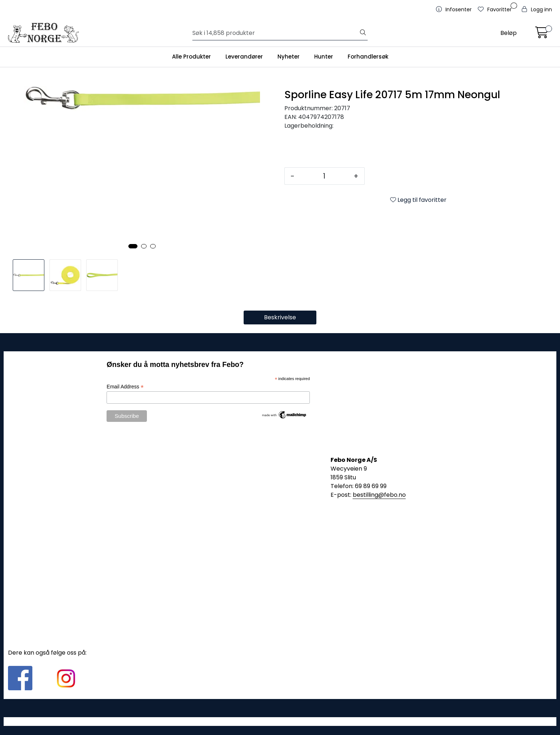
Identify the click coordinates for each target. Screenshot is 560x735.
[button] (133, 246)
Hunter (324, 57)
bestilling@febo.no (379, 495)
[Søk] (276, 33)
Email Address (125, 387)
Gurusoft (280, 721)
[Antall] (324, 176)
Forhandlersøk (368, 57)
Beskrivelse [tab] (280, 317)
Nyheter (289, 57)
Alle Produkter (191, 57)
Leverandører (244, 57)
